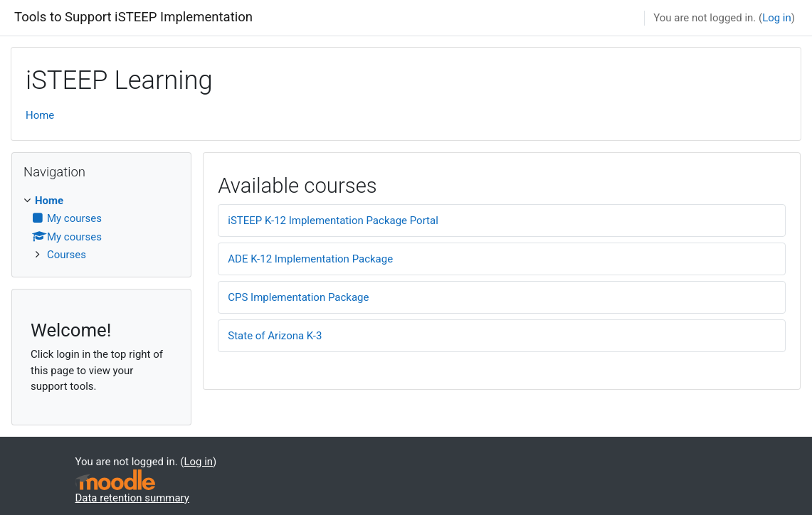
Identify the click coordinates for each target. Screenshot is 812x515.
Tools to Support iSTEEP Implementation (133, 17)
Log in (777, 18)
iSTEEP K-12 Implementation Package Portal (333, 221)
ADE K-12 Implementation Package (310, 259)
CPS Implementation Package (298, 297)
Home (40, 115)
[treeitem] (101, 228)
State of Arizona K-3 (275, 336)
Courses (67, 255)
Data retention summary (132, 498)
